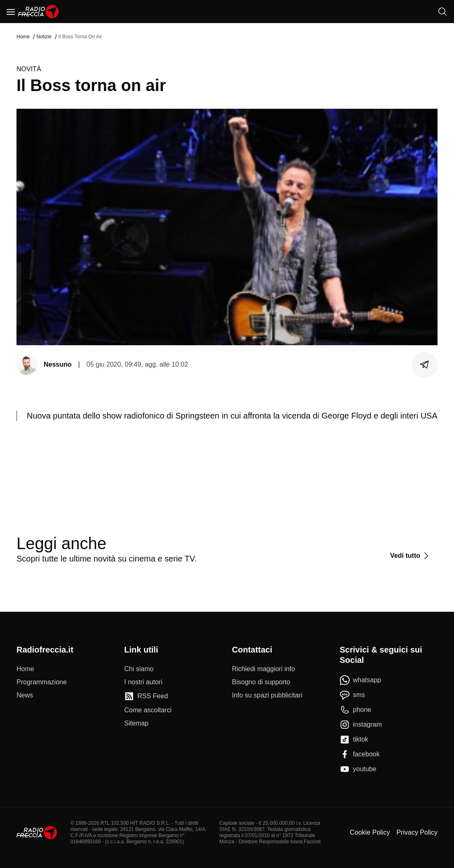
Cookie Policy (370, 832)
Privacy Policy (417, 832)
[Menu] (11, 12)
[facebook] (360, 754)
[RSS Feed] (146, 696)
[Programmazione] (42, 682)
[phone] (356, 710)
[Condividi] (425, 365)
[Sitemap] (136, 723)
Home (23, 37)
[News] (25, 695)
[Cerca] (442, 12)
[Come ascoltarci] (148, 710)
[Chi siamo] (139, 669)
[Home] (39, 12)
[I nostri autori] (143, 682)
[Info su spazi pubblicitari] (267, 695)
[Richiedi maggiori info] (264, 669)
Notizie (44, 37)
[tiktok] (354, 739)
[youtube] (358, 769)
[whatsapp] (361, 680)
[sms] (352, 695)
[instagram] (361, 725)
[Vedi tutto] (410, 556)
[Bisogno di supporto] (261, 682)
